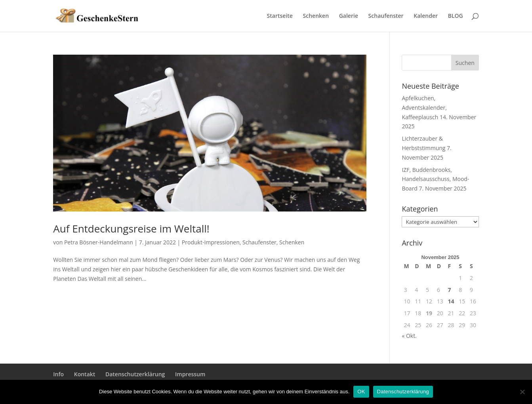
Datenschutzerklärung (135, 374)
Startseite (280, 16)
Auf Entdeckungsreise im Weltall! (131, 229)
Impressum (190, 374)
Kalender (426, 16)
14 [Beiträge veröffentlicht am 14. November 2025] (451, 301)
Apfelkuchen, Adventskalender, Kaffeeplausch (424, 108)
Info (58, 374)
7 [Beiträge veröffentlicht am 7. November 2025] (449, 290)
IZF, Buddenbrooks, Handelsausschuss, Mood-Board (435, 179)
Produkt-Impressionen (211, 242)
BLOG (456, 16)
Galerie (349, 16)
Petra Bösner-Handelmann (99, 242)
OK (361, 392)
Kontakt (85, 374)
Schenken (316, 16)
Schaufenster (386, 16)
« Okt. (409, 336)
